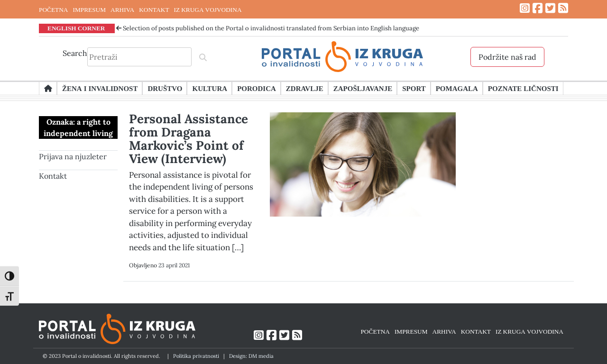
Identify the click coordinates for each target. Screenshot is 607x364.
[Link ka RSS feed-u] (563, 8)
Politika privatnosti (196, 356)
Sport (414, 88)
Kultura (210, 88)
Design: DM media (251, 356)
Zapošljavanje (363, 88)
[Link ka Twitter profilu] (550, 8)
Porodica (257, 88)
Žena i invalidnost (100, 88)
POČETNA (53, 9)
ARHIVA (122, 9)
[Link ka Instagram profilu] (525, 8)
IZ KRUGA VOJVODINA (208, 9)
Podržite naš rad (507, 57)
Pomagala (457, 88)
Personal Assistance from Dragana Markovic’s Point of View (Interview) (189, 139)
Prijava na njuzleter (73, 156)
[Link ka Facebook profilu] (538, 8)
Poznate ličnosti (523, 88)
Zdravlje (305, 88)
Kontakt (53, 176)
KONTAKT (154, 9)
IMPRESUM (89, 9)
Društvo (165, 88)
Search (75, 53)
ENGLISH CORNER (76, 28)
